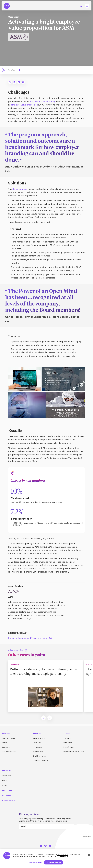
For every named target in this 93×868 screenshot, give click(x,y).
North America (69, 747)
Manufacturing (38, 752)
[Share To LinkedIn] (14, 82)
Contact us (7, 796)
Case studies (7, 776)
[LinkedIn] (45, 845)
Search (5, 743)
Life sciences (37, 747)
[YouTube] (50, 845)
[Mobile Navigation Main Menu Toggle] (87, 6)
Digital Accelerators (9, 752)
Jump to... (12, 70)
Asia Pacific (68, 738)
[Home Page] (7, 6)
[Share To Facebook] (19, 82)
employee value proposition (24, 105)
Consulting (6, 747)
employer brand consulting (43, 102)
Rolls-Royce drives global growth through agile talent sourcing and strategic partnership (44, 671)
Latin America (68, 743)
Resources (6, 770)
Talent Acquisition (9, 738)
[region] (46, 859)
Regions (67, 733)
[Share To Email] (23, 82)
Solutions (6, 733)
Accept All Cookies (54, 862)
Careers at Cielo (9, 801)
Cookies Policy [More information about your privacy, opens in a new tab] (62, 856)
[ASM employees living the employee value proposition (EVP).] (47, 368)
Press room (6, 786)
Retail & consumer (39, 756)
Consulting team (20, 189)
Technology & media (40, 761)
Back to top (86, 837)
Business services (39, 738)
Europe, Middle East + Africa (74, 752)
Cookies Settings (35, 862)
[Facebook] (41, 845)
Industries (37, 733)
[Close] (89, 855)
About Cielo (7, 790)
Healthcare (37, 743)
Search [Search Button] (81, 6)
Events (5, 781)
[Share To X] (10, 82)
